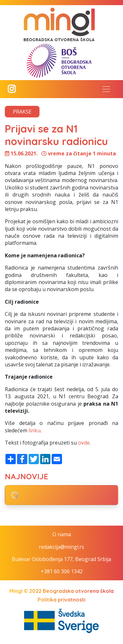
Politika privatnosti (61, 600)
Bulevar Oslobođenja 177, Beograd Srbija (61, 559)
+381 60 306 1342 (62, 571)
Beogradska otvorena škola (78, 591)
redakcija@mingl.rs (61, 547)
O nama (62, 534)
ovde (84, 443)
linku (35, 430)
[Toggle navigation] (106, 89)
